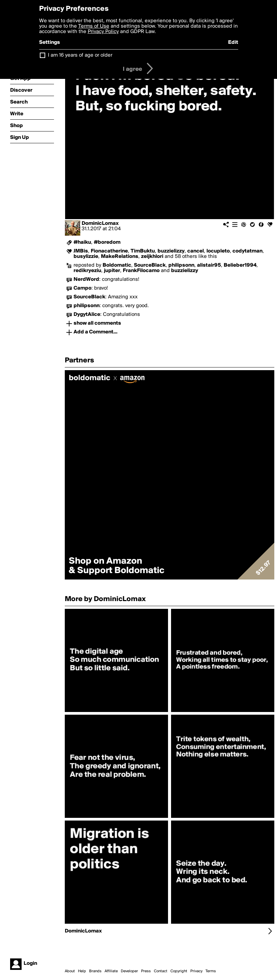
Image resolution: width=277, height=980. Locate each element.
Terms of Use (94, 26)
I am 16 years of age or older (80, 55)
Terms (211, 971)
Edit (233, 42)
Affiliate (111, 971)
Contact (161, 971)
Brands (95, 971)
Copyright (179, 971)
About (70, 971)
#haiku (82, 242)
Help (82, 971)
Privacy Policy (103, 32)
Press (146, 971)
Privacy (196, 971)
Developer (129, 971)
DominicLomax (100, 224)
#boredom (107, 242)
